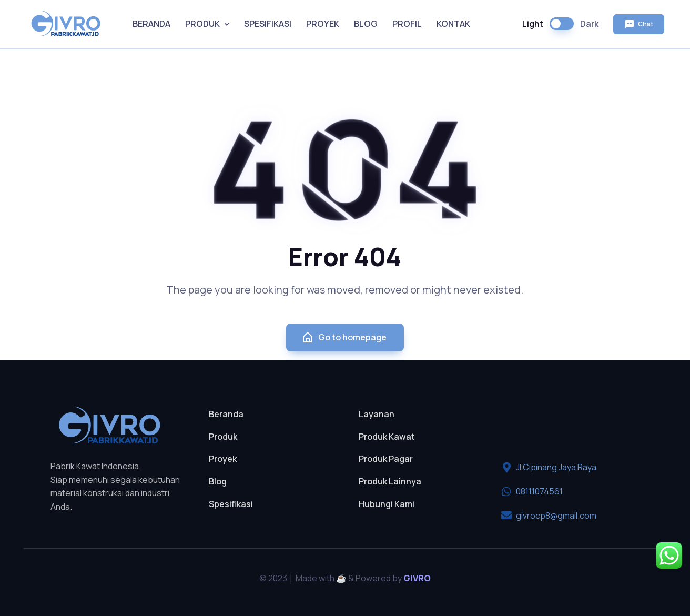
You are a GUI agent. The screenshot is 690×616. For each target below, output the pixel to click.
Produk (223, 437)
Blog (218, 481)
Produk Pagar (386, 459)
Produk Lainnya (390, 481)
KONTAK (453, 24)
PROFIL (407, 24)
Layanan (377, 414)
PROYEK (323, 24)
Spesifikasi (231, 504)
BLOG (366, 24)
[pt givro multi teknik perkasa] (570, 427)
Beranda (226, 414)
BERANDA (151, 24)
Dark (589, 24)
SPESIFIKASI (268, 24)
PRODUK (202, 24)
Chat (639, 24)
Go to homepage (344, 338)
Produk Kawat (387, 437)
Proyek (223, 459)
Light (533, 24)
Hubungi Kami (387, 504)
